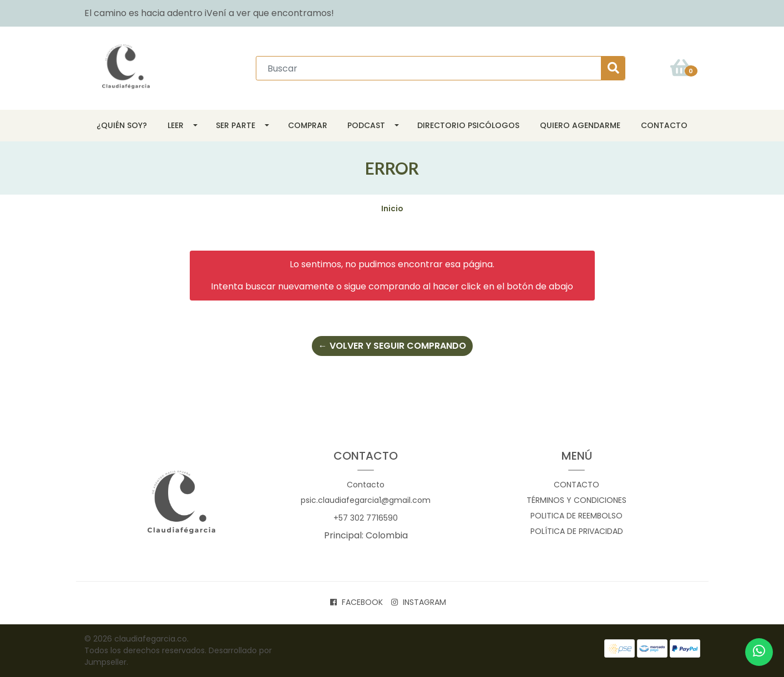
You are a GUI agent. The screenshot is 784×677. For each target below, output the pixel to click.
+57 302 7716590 (366, 518)
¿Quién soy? (122, 125)
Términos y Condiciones (576, 500)
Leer (176, 125)
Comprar (308, 125)
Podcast (366, 125)
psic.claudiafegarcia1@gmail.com (366, 500)
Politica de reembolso (576, 516)
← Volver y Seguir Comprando (392, 346)
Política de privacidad (577, 531)
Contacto (664, 125)
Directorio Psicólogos (468, 125)
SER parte (236, 125)
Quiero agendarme (580, 125)
